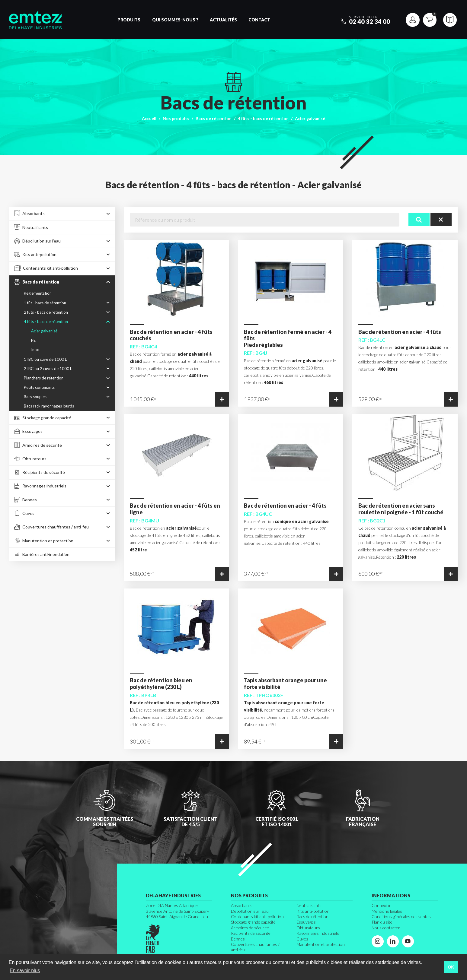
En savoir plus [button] (25, 970)
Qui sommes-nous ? (175, 20)
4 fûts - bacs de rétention (263, 118)
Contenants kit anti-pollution (257, 917)
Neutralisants (309, 905)
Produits (129, 20)
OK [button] (451, 967)
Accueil (149, 118)
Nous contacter (386, 928)
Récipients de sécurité (251, 933)
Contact (259, 20)
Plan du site (382, 922)
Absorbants (242, 905)
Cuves (302, 939)
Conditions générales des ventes (401, 917)
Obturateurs (308, 928)
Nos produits (176, 118)
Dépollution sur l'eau (250, 911)
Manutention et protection (321, 944)
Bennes (238, 939)
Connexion (382, 905)
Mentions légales (387, 911)
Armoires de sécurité (250, 928)
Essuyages (306, 922)
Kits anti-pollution (313, 911)
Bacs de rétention (214, 118)
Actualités (223, 20)
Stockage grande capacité (253, 922)
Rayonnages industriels (318, 933)
